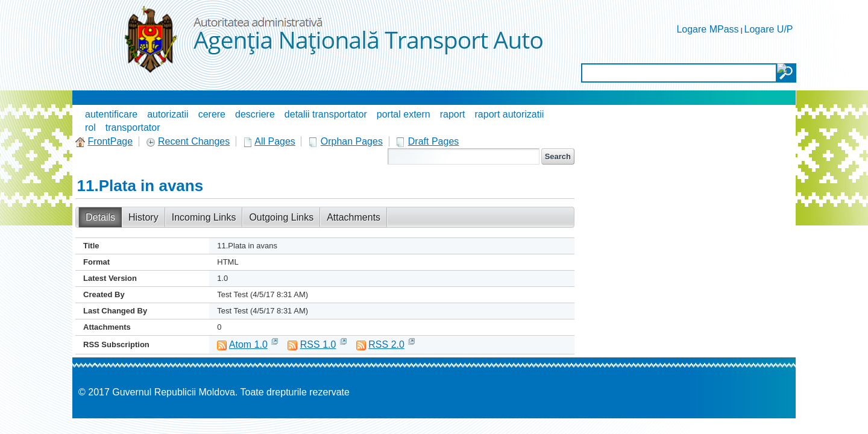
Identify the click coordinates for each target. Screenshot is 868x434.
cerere (212, 114)
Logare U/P (769, 29)
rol (90, 127)
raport (453, 114)
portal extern (404, 114)
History (143, 217)
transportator (133, 127)
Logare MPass (707, 29)
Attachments (354, 217)
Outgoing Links (281, 217)
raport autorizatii (510, 114)
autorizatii (168, 114)
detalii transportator (326, 114)
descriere (255, 114)
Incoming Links (204, 217)
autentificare (111, 114)
